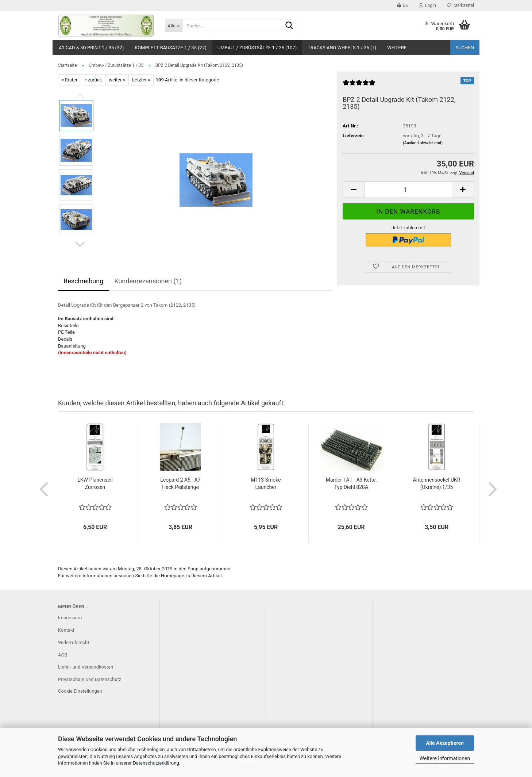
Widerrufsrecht (74, 642)
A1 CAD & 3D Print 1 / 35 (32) (91, 48)
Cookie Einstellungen (80, 691)
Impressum (70, 618)
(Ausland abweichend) (423, 143)
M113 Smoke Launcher (266, 483)
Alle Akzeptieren (445, 743)
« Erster (70, 80)
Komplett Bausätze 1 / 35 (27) (171, 48)
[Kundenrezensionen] (359, 86)
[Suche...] (174, 26)
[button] (402, 5)
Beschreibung (83, 281)
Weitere (397, 48)
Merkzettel (460, 5)
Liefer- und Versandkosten (86, 667)
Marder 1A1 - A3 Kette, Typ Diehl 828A (351, 483)
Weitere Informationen (445, 758)
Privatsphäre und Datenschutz (90, 679)
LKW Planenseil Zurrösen (95, 483)
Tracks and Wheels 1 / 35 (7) (342, 48)
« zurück (93, 80)
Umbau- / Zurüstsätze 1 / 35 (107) (257, 48)
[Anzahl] (408, 190)
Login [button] (427, 5)
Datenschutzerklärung (156, 763)
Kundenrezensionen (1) (148, 281)
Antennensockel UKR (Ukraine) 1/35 (437, 483)
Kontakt (66, 630)
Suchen (465, 48)
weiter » (117, 80)
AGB (63, 655)
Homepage (173, 576)
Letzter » (141, 80)
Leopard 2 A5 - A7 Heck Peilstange (180, 483)
